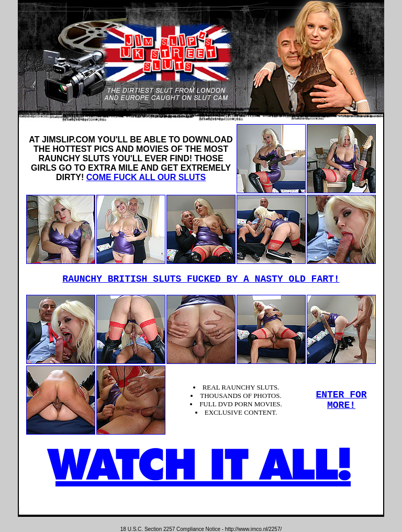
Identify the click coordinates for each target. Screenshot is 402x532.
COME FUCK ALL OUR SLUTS (146, 177)
